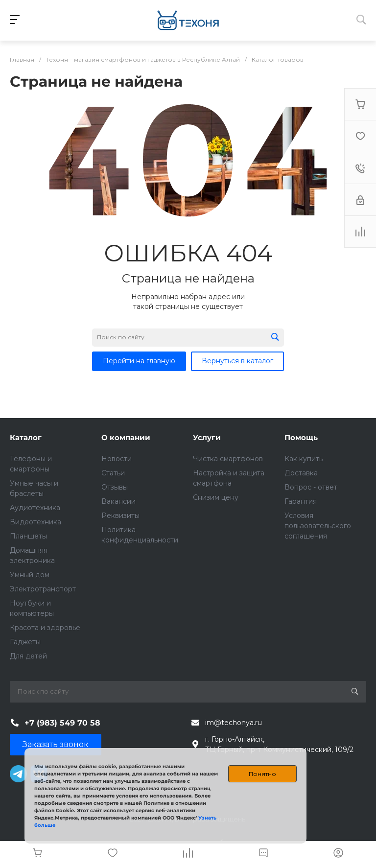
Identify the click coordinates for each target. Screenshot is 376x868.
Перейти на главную (139, 361)
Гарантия (301, 501)
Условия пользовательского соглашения (318, 526)
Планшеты (28, 536)
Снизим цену (216, 497)
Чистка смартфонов (228, 459)
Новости (117, 459)
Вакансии (118, 501)
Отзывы (115, 487)
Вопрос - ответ (311, 487)
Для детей (28, 656)
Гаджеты (25, 642)
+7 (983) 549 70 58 (62, 723)
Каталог (26, 437)
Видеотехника (35, 522)
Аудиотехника (35, 508)
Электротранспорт (43, 589)
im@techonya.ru (234, 723)
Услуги (207, 437)
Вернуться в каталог (237, 361)
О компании (126, 437)
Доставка (301, 473)
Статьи (113, 473)
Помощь (301, 437)
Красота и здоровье (45, 628)
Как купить (304, 459)
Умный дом (30, 575)
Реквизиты (120, 516)
